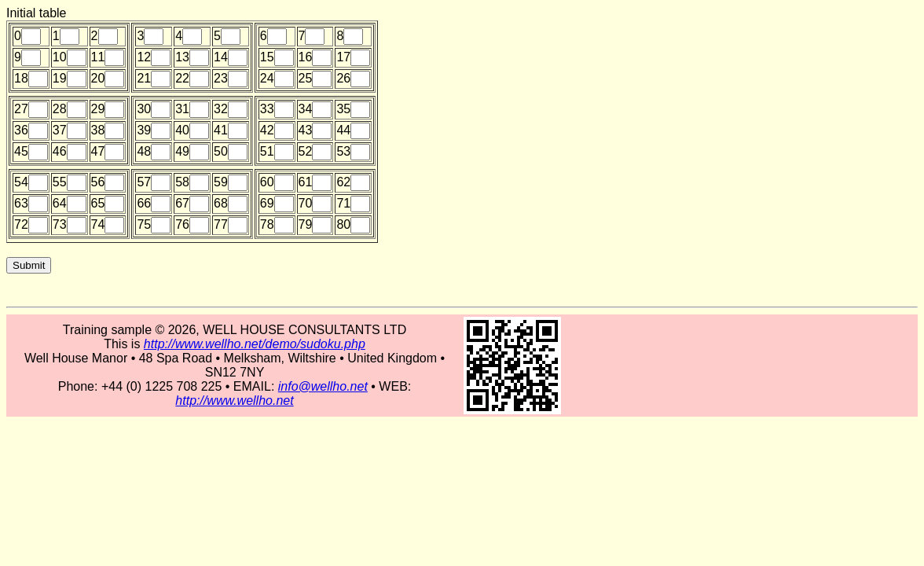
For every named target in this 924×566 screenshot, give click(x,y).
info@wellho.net (323, 386)
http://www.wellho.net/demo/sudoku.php (255, 344)
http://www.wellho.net (234, 401)
